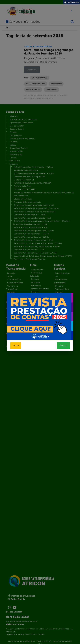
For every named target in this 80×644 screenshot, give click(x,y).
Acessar (63, 346)
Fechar (16, 346)
